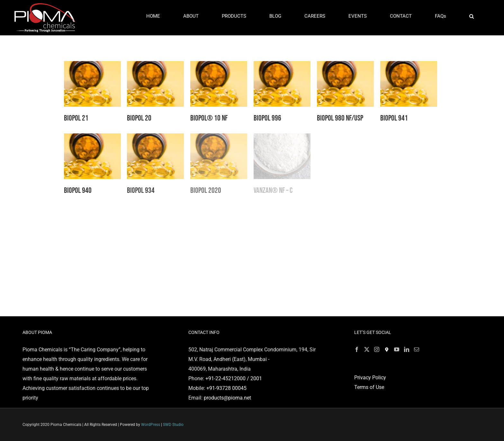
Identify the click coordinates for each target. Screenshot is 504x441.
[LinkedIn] (407, 349)
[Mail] (417, 349)
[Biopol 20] (155, 66)
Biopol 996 (267, 118)
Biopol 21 (76, 118)
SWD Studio (173, 425)
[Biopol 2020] (219, 138)
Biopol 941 (394, 118)
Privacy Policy (370, 378)
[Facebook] (357, 349)
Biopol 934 (141, 190)
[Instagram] (377, 349)
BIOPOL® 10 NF (209, 118)
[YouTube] (397, 349)
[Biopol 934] (155, 138)
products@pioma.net (227, 398)
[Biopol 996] (282, 66)
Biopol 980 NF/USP (340, 118)
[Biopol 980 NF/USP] (345, 66)
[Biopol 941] (409, 66)
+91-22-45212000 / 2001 (234, 378)
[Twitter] (367, 349)
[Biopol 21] (92, 66)
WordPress (151, 425)
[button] (472, 16)
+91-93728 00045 (226, 388)
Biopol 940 (78, 190)
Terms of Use (369, 387)
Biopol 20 (139, 118)
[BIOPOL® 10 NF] (219, 66)
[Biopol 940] (92, 138)
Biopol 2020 (206, 190)
